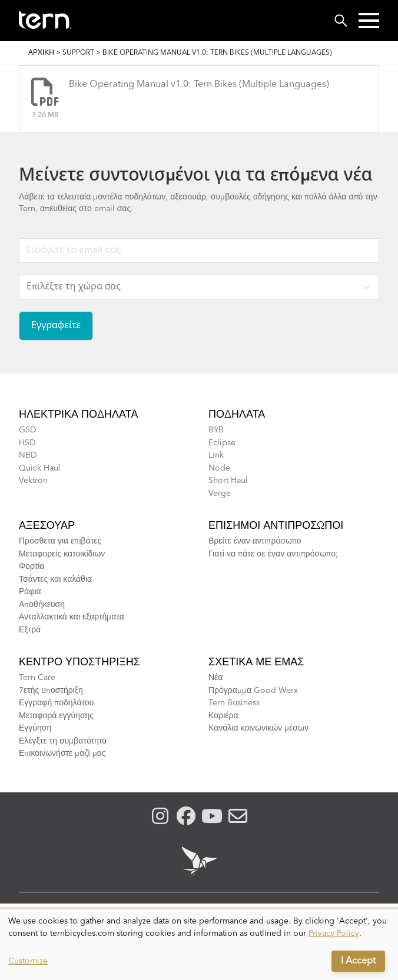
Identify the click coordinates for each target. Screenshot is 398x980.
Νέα (215, 678)
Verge (220, 494)
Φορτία (31, 566)
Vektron (33, 481)
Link (216, 455)
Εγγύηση (35, 728)
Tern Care (37, 678)
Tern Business (234, 703)
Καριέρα (223, 716)
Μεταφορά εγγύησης (56, 716)
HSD (27, 443)
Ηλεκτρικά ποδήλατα (78, 415)
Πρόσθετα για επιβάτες (60, 541)
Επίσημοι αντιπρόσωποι (276, 526)
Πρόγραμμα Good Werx (253, 691)
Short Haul (228, 481)
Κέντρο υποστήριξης (79, 662)
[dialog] (199, 945)
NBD (28, 455)
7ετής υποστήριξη (51, 691)
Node (219, 468)
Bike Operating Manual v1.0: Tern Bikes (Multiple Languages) (199, 85)
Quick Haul (40, 468)
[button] (369, 21)
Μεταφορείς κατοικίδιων (62, 554)
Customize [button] (28, 961)
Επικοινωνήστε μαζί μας (62, 754)
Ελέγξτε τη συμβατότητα (63, 741)
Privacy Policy (334, 934)
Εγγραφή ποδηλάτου (56, 703)
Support (78, 53)
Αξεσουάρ (47, 526)
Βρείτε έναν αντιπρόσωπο (255, 541)
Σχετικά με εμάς (256, 662)
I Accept (358, 961)
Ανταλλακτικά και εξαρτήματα (72, 617)
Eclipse (222, 443)
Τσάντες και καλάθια (55, 579)
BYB (216, 430)
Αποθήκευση (42, 605)
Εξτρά (30, 630)
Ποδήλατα (237, 415)
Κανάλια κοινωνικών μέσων (258, 728)
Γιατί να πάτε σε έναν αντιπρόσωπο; (273, 554)
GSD (28, 430)
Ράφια (30, 592)
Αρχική (41, 53)
